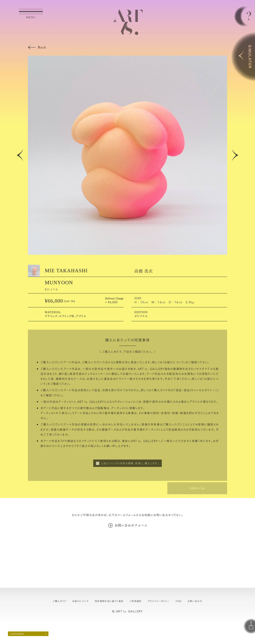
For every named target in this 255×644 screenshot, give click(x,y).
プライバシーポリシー (159, 601)
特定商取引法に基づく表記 (109, 601)
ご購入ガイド (59, 601)
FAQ (179, 601)
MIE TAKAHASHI (66, 271)
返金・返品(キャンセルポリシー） (196, 390)
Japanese (17, 634)
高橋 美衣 (144, 271)
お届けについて (174, 362)
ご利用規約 (136, 601)
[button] (20, 155)
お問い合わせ (195, 601)
